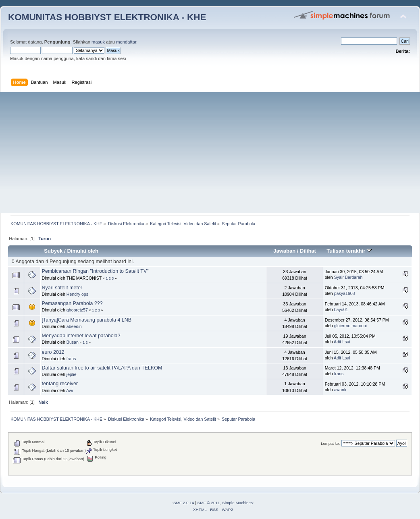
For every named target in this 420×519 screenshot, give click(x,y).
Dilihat (308, 251)
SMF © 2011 (209, 503)
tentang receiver (60, 384)
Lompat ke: (330, 443)
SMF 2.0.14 (184, 503)
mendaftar (126, 42)
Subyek (53, 251)
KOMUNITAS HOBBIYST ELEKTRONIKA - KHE (107, 17)
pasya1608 (345, 293)
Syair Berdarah (348, 277)
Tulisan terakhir (349, 251)
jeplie (72, 374)
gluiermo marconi (350, 326)
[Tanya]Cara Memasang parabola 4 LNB (87, 320)
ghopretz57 (77, 310)
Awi (70, 390)
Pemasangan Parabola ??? (72, 303)
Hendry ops (77, 294)
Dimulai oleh (82, 251)
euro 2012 (53, 352)
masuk (98, 42)
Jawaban (284, 251)
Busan (73, 342)
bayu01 (341, 309)
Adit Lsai (342, 342)
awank (340, 390)
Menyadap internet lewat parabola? (81, 336)
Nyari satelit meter (62, 288)
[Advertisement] (210, 153)
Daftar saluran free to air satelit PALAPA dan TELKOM (102, 368)
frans (71, 359)
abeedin (74, 326)
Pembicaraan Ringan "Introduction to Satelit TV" (95, 271)
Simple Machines (237, 503)
